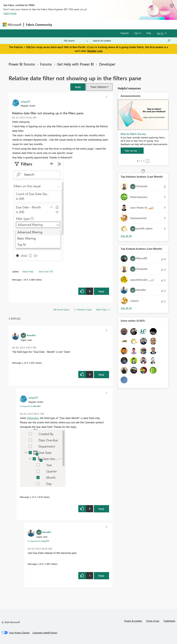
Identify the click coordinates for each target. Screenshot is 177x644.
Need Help (28, 271)
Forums (60, 24)
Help (149, 33)
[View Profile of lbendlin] (31, 335)
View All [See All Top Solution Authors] (126, 236)
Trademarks (169, 621)
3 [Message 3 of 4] (30, 497)
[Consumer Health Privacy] (45, 633)
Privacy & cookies (133, 621)
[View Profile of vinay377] (26, 102)
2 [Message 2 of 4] (23, 363)
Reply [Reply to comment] (101, 374)
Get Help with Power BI (75, 64)
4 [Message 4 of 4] (38, 564)
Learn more (10, 13)
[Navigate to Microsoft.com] (12, 25)
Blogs (120, 24)
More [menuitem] (132, 24)
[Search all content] (132, 41)
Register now (95, 51)
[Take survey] (132, 151)
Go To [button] (160, 33)
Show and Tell (46, 271)
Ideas (89, 24)
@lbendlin (33, 418)
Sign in (138, 33)
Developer (107, 64)
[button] (78, 87)
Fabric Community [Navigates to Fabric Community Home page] (39, 25)
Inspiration (75, 24)
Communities (105, 24)
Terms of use (153, 621)
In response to (30, 406)
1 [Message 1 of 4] (23, 280)
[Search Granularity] (76, 41)
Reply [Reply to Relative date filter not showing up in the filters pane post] (101, 291)
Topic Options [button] (98, 87)
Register (125, 33)
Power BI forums (22, 64)
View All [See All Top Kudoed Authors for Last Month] (126, 308)
